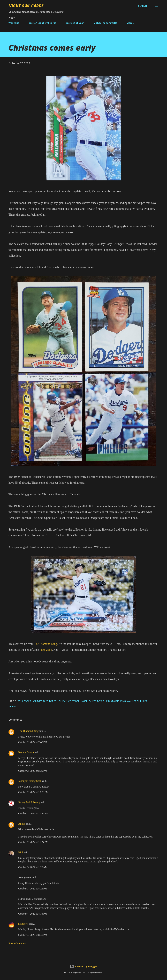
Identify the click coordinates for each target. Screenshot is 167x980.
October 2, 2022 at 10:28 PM (33, 792)
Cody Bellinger (78, 701)
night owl (23, 924)
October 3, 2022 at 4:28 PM (33, 889)
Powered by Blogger (83, 966)
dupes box (95, 701)
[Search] (142, 6)
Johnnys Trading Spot (30, 781)
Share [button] (12, 707)
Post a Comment (17, 943)
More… (130, 23)
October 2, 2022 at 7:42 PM (33, 742)
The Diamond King (46, 644)
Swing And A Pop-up (29, 802)
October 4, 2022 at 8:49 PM (33, 935)
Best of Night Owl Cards (42, 23)
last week (46, 650)
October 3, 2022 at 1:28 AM (33, 867)
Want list (14, 23)
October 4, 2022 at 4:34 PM (33, 914)
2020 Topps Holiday (55, 701)
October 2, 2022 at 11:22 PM (33, 813)
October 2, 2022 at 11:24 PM (33, 842)
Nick (21, 852)
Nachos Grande (26, 752)
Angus (22, 824)
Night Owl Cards (26, 6)
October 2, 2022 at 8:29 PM (33, 771)
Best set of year (75, 23)
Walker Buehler (137, 701)
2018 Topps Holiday (30, 701)
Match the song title (105, 23)
